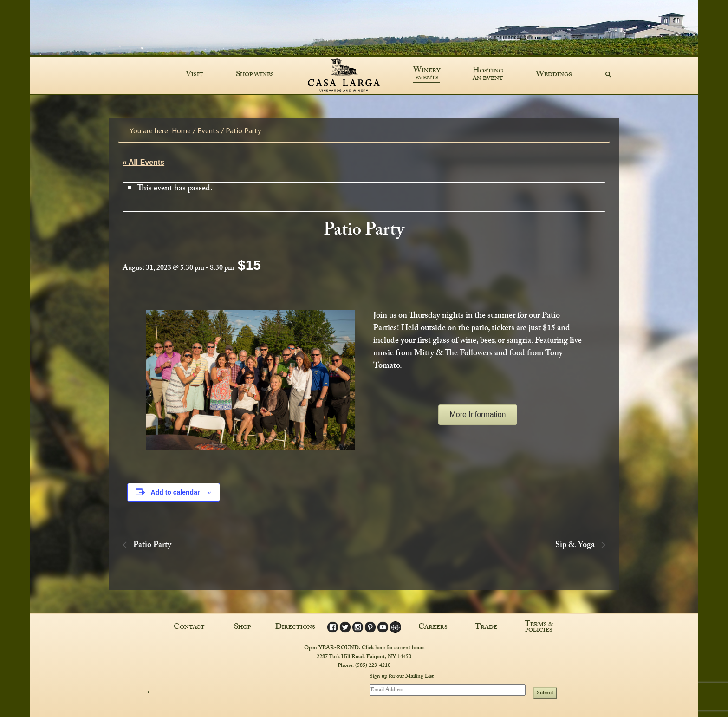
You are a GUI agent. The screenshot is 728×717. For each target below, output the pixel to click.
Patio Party (151, 546)
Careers (433, 628)
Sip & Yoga (576, 546)
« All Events (143, 162)
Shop (242, 628)
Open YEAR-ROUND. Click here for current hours (364, 648)
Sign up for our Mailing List (402, 677)
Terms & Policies (539, 628)
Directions (295, 628)
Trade (486, 628)
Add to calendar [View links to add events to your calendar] (175, 492)
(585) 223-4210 (373, 666)
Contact (189, 628)
